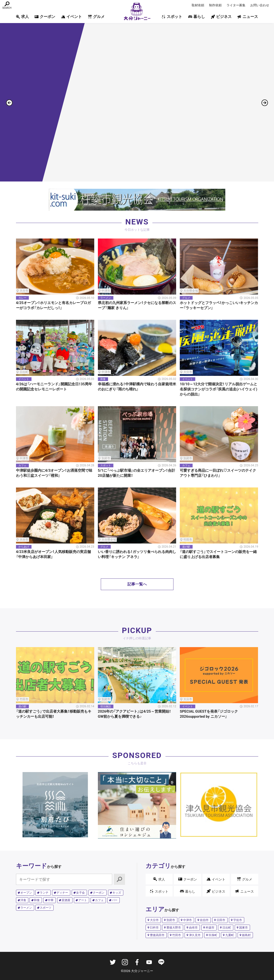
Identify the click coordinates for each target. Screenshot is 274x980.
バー (115, 900)
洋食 (23, 900)
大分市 (154, 920)
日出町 (227, 928)
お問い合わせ (260, 5)
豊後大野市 (174, 928)
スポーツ (46, 908)
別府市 (171, 920)
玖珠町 (213, 935)
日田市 (221, 920)
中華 (51, 900)
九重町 (230, 935)
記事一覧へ (137, 584)
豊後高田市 (157, 935)
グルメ (96, 17)
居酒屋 (66, 900)
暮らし (197, 17)
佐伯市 (204, 920)
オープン (26, 893)
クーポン (45, 17)
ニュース (248, 17)
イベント (72, 17)
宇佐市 (238, 920)
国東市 (243, 928)
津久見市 (195, 935)
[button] (265, 105)
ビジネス (221, 17)
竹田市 (177, 935)
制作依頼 (215, 5)
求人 (22, 17)
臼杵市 (154, 928)
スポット (172, 17)
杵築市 (210, 928)
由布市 (193, 928)
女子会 (80, 893)
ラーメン (26, 908)
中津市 (188, 920)
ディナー (62, 893)
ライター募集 (236, 5)
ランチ (44, 893)
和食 (37, 900)
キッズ (117, 893)
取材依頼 (198, 5)
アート (83, 900)
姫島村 (246, 935)
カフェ (99, 900)
